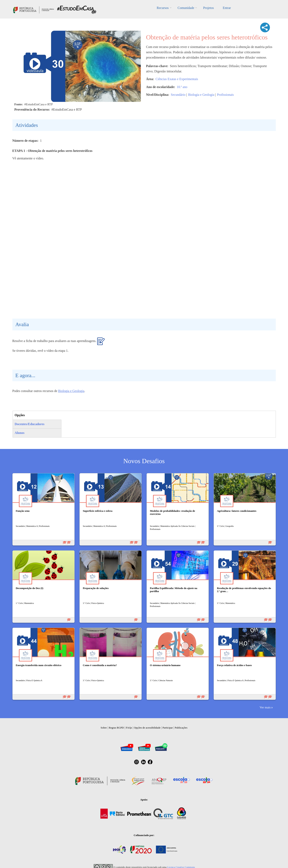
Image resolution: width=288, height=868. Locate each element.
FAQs (129, 728)
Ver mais (265, 707)
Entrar (227, 8)
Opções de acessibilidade (147, 728)
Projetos (208, 8)
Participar (168, 728)
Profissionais (226, 95)
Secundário (178, 95)
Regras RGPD (116, 728)
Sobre (104, 728)
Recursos (163, 8)
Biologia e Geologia (201, 95)
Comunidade (186, 8)
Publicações (181, 728)
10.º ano (182, 87)
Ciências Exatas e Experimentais (177, 79)
